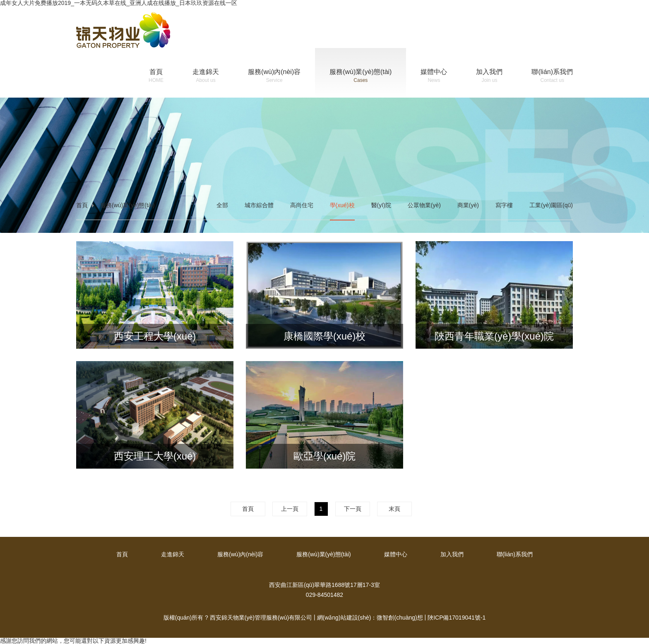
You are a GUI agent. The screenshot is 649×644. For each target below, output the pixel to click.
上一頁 (290, 509)
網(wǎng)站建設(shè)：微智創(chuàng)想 (370, 618)
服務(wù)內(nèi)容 (274, 77)
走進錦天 (206, 77)
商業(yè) (468, 205)
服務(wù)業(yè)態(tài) (361, 77)
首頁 (156, 77)
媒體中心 (434, 77)
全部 (222, 205)
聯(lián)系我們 (552, 77)
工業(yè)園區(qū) (551, 205)
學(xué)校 (342, 205)
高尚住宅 (302, 205)
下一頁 (353, 509)
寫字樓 (504, 205)
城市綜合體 (259, 205)
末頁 (394, 509)
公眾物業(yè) (424, 205)
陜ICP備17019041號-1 (457, 618)
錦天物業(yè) (123, 30)
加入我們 (489, 77)
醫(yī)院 (381, 205)
